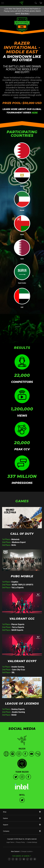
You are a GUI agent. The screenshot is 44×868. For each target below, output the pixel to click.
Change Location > (27, 851)
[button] (3, 3)
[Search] (36, 3)
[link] (21, 3)
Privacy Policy (20, 842)
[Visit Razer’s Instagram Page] (13, 859)
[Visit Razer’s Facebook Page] (9, 859)
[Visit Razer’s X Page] (20, 859)
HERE (35, 113)
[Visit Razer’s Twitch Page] (31, 859)
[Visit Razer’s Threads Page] (17, 859)
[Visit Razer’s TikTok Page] (27, 859)
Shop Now (25, 13)
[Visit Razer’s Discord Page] (35, 859)
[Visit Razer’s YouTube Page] (24, 859)
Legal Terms (10, 842)
